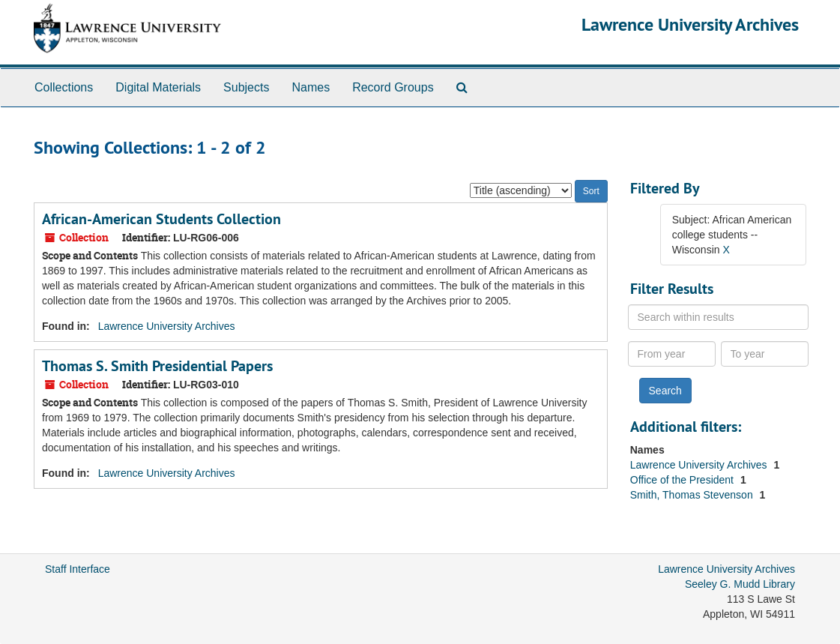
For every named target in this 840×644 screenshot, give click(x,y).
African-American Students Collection (161, 219)
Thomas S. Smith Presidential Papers (157, 366)
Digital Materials (158, 87)
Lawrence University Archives (690, 24)
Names (311, 87)
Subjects (246, 87)
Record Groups (393, 87)
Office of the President (683, 480)
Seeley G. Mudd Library (740, 584)
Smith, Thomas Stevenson (693, 495)
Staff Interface (78, 569)
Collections (64, 87)
